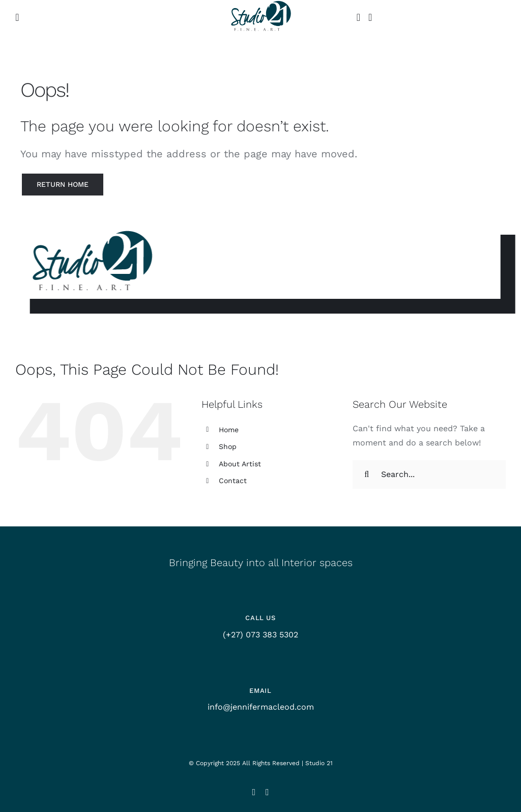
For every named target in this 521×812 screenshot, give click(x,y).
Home (229, 430)
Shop (228, 446)
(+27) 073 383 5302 (260, 635)
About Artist (240, 464)
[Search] (367, 474)
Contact (233, 481)
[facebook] (267, 792)
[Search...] (429, 474)
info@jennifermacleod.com (261, 707)
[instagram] (254, 792)
